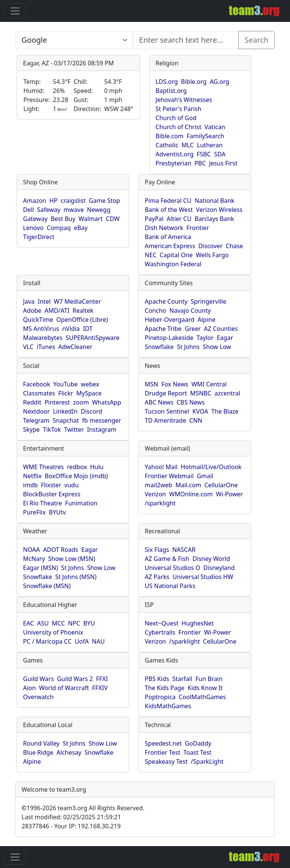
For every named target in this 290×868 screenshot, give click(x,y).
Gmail (205, 476)
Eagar (225, 338)
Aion (29, 688)
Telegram (36, 420)
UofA (82, 641)
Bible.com (170, 136)
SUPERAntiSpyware (93, 338)
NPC (74, 623)
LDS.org (167, 82)
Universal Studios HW (203, 577)
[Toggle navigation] (15, 11)
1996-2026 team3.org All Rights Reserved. (83, 808)
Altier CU (179, 219)
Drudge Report (166, 393)
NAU (98, 641)
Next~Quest (161, 623)
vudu (72, 485)
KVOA (200, 411)
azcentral (227, 393)
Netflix (32, 476)
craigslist (73, 201)
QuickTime (38, 320)
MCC (58, 623)
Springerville (208, 301)
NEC (150, 255)
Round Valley (41, 743)
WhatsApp (107, 402)
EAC (29, 623)
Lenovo (33, 228)
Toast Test (197, 752)
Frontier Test (162, 752)
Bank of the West (169, 210)
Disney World (211, 559)
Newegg (99, 210)
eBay (81, 228)
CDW (113, 219)
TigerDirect (39, 237)
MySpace (89, 393)
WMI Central (209, 384)
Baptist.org (171, 91)
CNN (196, 420)
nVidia (71, 329)
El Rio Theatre (42, 503)
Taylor (205, 338)
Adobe (32, 310)
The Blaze (225, 411)
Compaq (59, 228)
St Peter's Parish (178, 109)
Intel (44, 301)
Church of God (176, 118)
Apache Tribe (163, 329)
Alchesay (69, 752)
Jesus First (223, 163)
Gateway (35, 219)
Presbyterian (174, 163)
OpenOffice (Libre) (82, 320)
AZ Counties (221, 329)
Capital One (176, 255)
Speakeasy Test (166, 761)
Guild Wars (39, 679)
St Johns (188, 347)
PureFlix (34, 512)
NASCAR (184, 550)
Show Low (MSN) (71, 559)
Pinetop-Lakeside (169, 338)
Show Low (217, 347)
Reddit (32, 402)
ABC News (159, 402)
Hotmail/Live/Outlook (211, 467)
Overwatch (38, 697)
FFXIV (100, 688)
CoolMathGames (202, 697)
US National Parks (170, 586)
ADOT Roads (61, 550)
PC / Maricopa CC (47, 641)
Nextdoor (36, 411)
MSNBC (201, 393)
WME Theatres (43, 467)
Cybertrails (160, 632)
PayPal (154, 219)
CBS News (191, 402)
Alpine (206, 320)
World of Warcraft (64, 688)
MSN (151, 384)
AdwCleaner (75, 347)
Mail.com (188, 485)
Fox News (175, 384)
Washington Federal (173, 264)
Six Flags (157, 550)
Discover (210, 246)
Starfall (182, 679)
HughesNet (198, 623)
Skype (31, 429)
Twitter (74, 429)
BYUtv (57, 512)
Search (257, 40)
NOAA (32, 550)
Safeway (49, 210)
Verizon (155, 494)
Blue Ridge (38, 752)
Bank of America (168, 237)
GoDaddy (198, 743)
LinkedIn (65, 411)
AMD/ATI (57, 310)
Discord (92, 411)
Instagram (102, 429)
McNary (34, 559)
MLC (188, 145)
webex (90, 384)
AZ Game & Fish (167, 559)
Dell (29, 210)
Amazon (35, 201)
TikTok (52, 429)
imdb (30, 485)
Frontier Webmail (169, 476)
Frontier (198, 228)
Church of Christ (178, 127)
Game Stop (104, 201)
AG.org (219, 82)
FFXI (102, 679)
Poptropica (160, 697)
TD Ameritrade (165, 420)
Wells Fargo (212, 255)
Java (29, 301)
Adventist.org (175, 154)
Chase (234, 246)
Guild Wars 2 (75, 679)
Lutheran (210, 145)
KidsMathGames (168, 706)
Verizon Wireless (219, 210)
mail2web (158, 485)
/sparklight (160, 503)
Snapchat (66, 420)
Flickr (66, 393)
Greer (193, 329)
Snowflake (159, 347)
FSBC (204, 154)
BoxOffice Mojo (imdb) (76, 476)
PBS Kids (157, 679)
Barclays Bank (214, 219)
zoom (81, 402)
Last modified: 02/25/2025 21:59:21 (71, 817)
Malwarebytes (43, 338)
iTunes (46, 347)
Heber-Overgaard (170, 320)
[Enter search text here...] (74, 40)
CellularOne (221, 485)
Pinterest (57, 402)
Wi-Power (229, 494)
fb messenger (102, 420)
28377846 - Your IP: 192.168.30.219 (71, 826)
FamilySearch (205, 136)
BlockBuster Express (52, 494)
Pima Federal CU (168, 201)
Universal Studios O (172, 568)
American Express (170, 246)
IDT (88, 329)
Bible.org (194, 82)
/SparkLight (207, 761)
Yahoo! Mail (161, 467)
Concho (155, 310)
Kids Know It (205, 688)
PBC (200, 163)
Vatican (215, 127)
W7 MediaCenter (77, 301)
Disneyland (219, 568)
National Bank (214, 201)
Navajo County (190, 310)
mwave (74, 210)
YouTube (66, 384)
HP (54, 201)
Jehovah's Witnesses (184, 100)
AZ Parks (157, 577)
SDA (220, 154)
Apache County (166, 301)
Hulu (97, 467)
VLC (28, 347)
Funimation (81, 503)
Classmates (39, 393)
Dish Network (164, 228)
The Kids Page (164, 688)
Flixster (51, 485)
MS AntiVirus (41, 329)
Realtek (83, 310)
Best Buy (63, 219)
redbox (77, 467)
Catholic (167, 145)
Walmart (91, 219)
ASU (43, 623)
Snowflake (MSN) (47, 586)
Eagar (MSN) (41, 568)
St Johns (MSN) (76, 577)
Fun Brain (209, 679)
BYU (89, 623)
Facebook (37, 384)
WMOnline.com (191, 494)
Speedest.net (163, 743)
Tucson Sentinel (167, 411)
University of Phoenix (53, 632)
